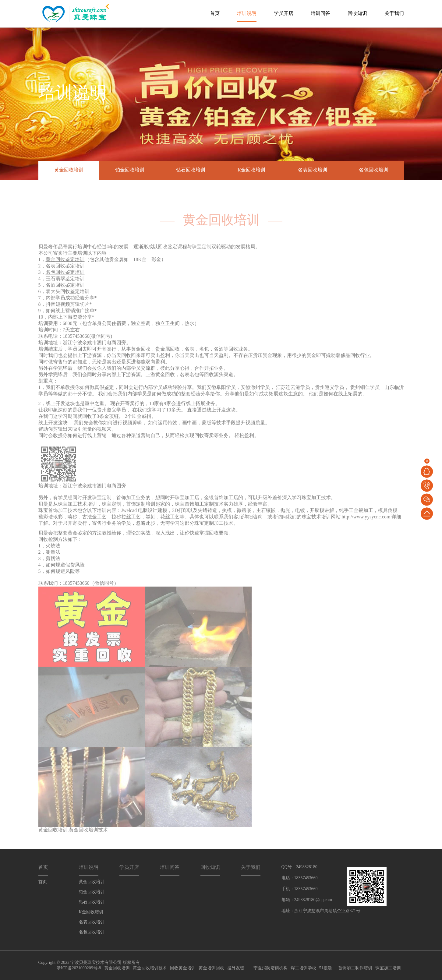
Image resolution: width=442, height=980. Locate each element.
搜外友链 (236, 968)
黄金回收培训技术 (88, 839)
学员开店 (284, 13)
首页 (215, 13)
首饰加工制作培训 (355, 968)
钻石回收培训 (191, 170)
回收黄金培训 (183, 968)
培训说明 (247, 13)
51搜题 (326, 968)
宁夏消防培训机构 (271, 968)
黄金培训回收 (211, 968)
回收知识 (357, 13)
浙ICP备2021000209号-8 (79, 968)
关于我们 (394, 13)
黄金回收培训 (69, 170)
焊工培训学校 (303, 968)
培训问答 (320, 13)
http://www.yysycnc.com (366, 525)
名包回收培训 (373, 170)
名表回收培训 (313, 170)
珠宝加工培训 (388, 968)
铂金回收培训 (130, 170)
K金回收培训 (252, 170)
